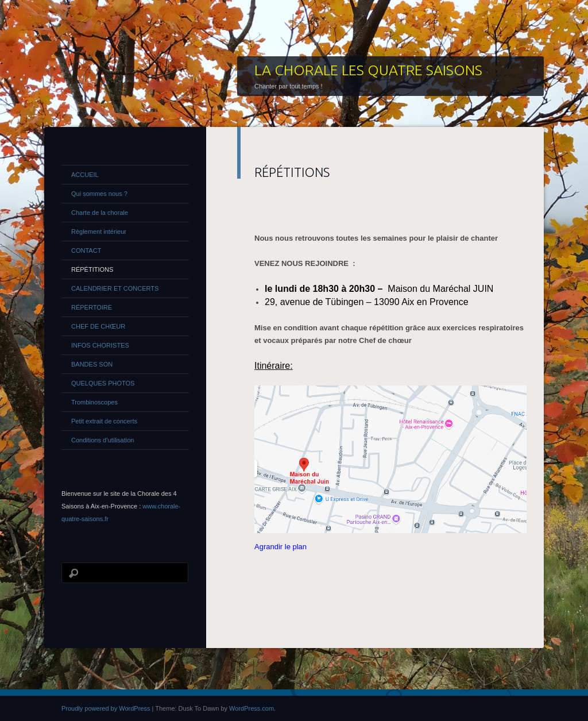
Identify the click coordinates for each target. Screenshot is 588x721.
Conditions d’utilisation (102, 440)
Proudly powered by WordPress (106, 708)
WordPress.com (252, 708)
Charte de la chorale (100, 213)
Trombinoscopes (94, 402)
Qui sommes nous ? (99, 194)
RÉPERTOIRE (92, 307)
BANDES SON (92, 364)
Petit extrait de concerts (104, 421)
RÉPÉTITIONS (92, 269)
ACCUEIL (85, 175)
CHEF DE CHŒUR (98, 326)
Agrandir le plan (281, 547)
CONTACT (86, 250)
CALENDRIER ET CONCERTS (115, 288)
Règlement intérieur (99, 232)
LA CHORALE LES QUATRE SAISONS (368, 70)
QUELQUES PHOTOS (103, 383)
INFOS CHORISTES (100, 345)
